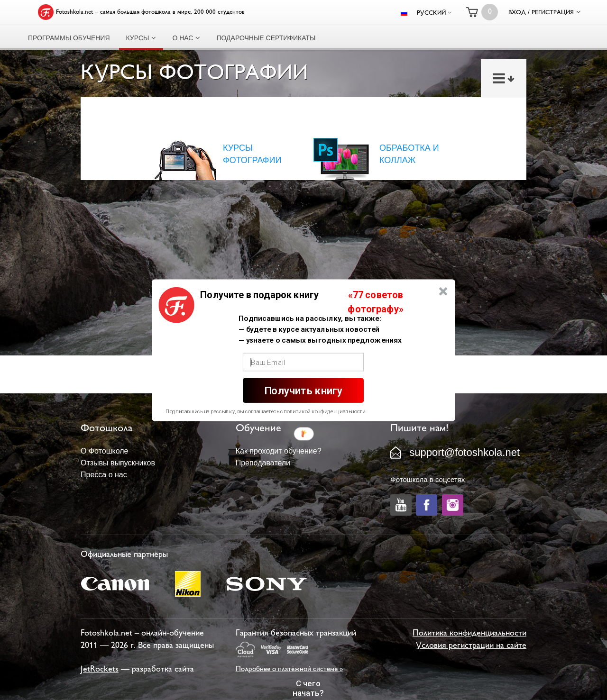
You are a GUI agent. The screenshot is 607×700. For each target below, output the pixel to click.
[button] (259, 295)
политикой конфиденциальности (324, 411)
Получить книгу (303, 390)
